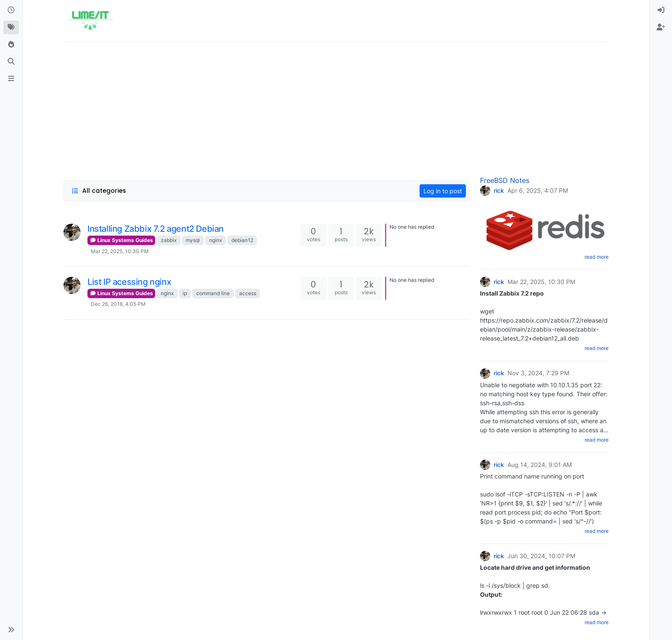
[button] (11, 630)
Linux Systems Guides (121, 240)
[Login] (661, 10)
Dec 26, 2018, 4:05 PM (118, 304)
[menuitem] (661, 10)
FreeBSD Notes (505, 180)
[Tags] (11, 27)
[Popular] (11, 45)
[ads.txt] (11, 79)
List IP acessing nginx (129, 282)
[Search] (11, 62)
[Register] (661, 27)
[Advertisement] (321, 108)
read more (597, 257)
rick (499, 191)
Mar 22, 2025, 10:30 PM (120, 251)
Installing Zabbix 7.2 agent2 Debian (156, 229)
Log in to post (443, 191)
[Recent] (11, 10)
